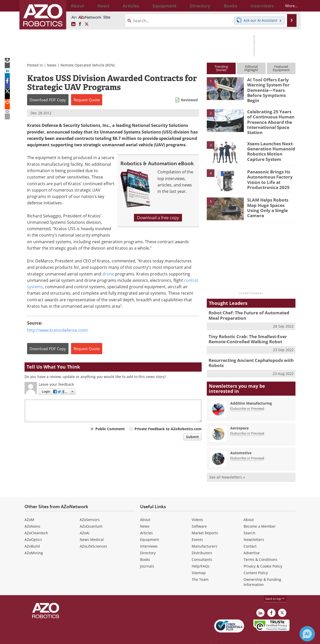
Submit (192, 437)
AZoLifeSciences (93, 536)
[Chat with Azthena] (307, 634)
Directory (148, 543)
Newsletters (254, 529)
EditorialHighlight (251, 68)
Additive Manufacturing (251, 393)
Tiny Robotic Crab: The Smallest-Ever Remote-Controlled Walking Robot (244, 331)
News (52, 65)
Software (199, 516)
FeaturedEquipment (281, 68)
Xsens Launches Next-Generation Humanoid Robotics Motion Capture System (271, 143)
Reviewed (189, 100)
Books (145, 549)
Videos (197, 509)
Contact (250, 536)
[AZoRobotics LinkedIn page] (73, 24)
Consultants (202, 549)
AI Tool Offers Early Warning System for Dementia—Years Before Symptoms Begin (271, 86)
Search (249, 523)
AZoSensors (90, 509)
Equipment (150, 529)
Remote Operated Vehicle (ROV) (88, 65)
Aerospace (239, 418)
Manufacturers (204, 536)
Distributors (202, 543)
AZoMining (34, 543)
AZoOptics (33, 529)
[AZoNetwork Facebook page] (80, 24)
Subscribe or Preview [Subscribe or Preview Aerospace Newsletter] (247, 423)
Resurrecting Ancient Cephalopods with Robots (247, 353)
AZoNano (32, 516)
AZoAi (85, 523)
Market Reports (205, 523)
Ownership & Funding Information (262, 572)
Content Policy (256, 563)
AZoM (29, 509)
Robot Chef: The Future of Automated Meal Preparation (250, 308)
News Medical (92, 529)
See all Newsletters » (227, 467)
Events (197, 529)
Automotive (241, 443)
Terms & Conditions (260, 549)
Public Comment (110, 429)
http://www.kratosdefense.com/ (58, 330)
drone (108, 274)
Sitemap (199, 563)
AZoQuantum (91, 516)
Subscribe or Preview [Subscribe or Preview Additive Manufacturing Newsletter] (247, 398)
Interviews (149, 536)
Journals (147, 556)
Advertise (252, 543)
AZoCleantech (36, 523)
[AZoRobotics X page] (87, 24)
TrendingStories (221, 68)
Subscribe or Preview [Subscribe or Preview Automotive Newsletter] (247, 448)
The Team (200, 569)
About (145, 509)
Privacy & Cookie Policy (263, 556)
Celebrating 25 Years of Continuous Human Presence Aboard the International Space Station (270, 117)
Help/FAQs (201, 556)
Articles (146, 523)
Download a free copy (158, 218)
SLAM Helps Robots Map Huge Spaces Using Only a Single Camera (270, 198)
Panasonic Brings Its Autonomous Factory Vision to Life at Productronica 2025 (267, 172)
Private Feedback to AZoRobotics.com (168, 429)
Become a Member (260, 516)
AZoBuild (32, 536)
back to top (275, 588)
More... (287, 6)
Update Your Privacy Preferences (63, 637)
